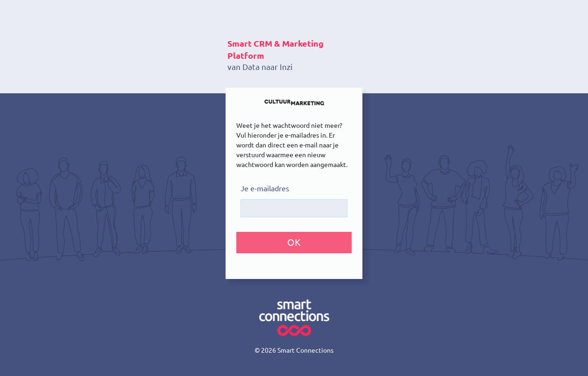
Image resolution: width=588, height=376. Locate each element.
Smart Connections (305, 350)
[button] (294, 243)
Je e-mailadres (265, 188)
